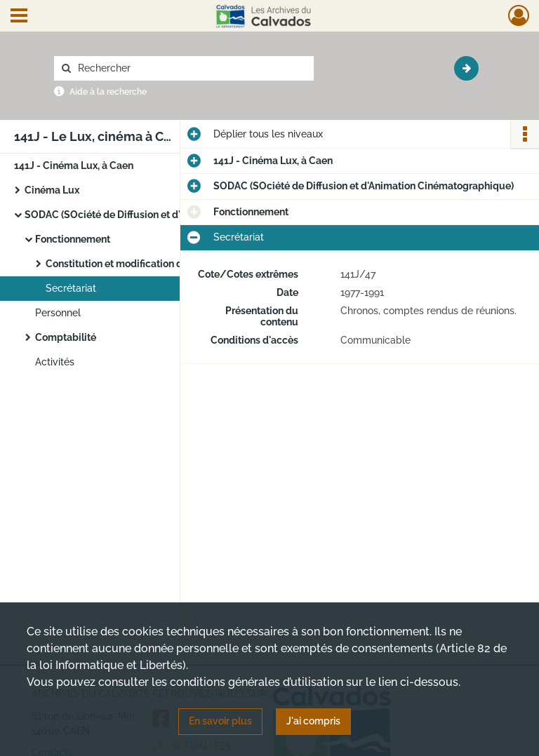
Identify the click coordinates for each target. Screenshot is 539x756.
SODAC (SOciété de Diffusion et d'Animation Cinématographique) (165, 215)
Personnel (58, 313)
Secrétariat (71, 288)
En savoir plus (220, 721)
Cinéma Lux (52, 190)
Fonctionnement (73, 239)
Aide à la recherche (108, 92)
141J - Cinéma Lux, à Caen (74, 166)
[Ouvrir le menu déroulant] (19, 17)
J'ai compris (313, 721)
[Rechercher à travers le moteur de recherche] (191, 68)
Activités (55, 362)
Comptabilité (66, 337)
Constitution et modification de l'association (147, 264)
